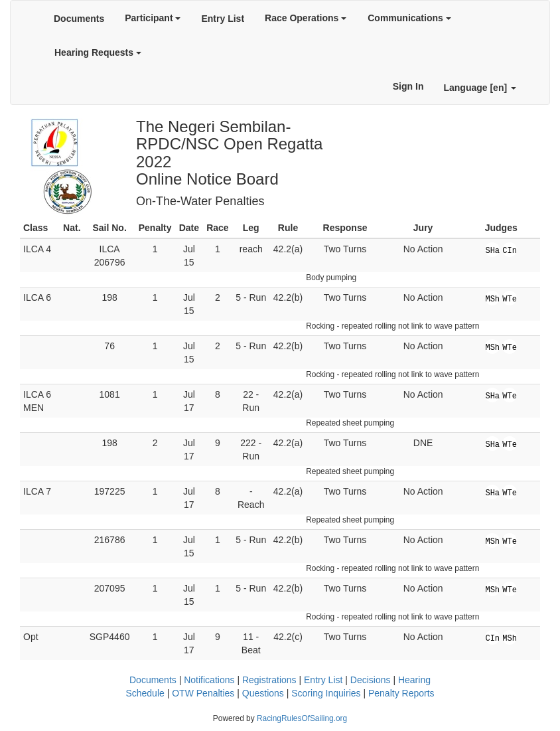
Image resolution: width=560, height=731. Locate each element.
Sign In (408, 86)
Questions (263, 693)
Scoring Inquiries (326, 693)
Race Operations (306, 18)
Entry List (223, 19)
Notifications (209, 680)
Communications (409, 18)
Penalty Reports (401, 693)
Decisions (371, 680)
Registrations (269, 680)
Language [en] (480, 88)
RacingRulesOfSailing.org (302, 718)
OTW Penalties (203, 693)
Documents (79, 19)
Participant (153, 18)
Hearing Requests (98, 52)
